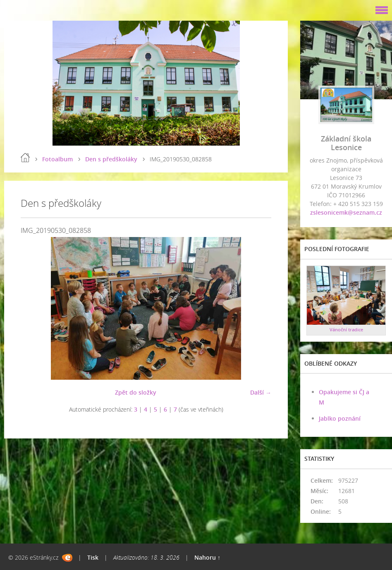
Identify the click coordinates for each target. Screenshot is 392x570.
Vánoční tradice (346, 329)
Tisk (93, 557)
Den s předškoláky (111, 159)
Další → (261, 392)
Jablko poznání (340, 418)
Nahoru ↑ (207, 557)
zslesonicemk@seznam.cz (346, 212)
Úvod (25, 158)
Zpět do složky (136, 392)
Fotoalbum (57, 159)
